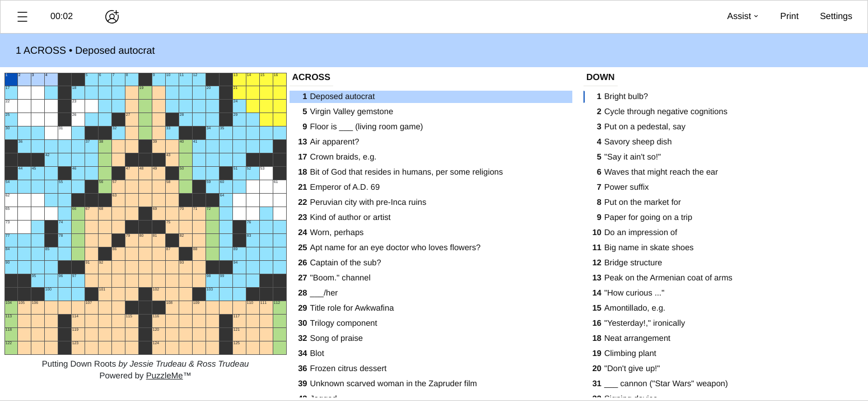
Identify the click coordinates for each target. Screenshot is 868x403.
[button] (22, 17)
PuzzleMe (165, 376)
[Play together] (112, 17)
